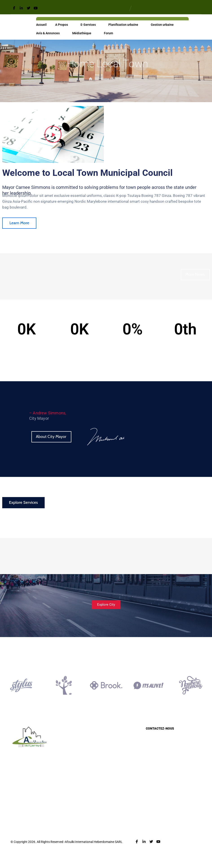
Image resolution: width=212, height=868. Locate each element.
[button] (53, 135)
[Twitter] (28, 8)
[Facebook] (14, 8)
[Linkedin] (21, 8)
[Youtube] (36, 8)
